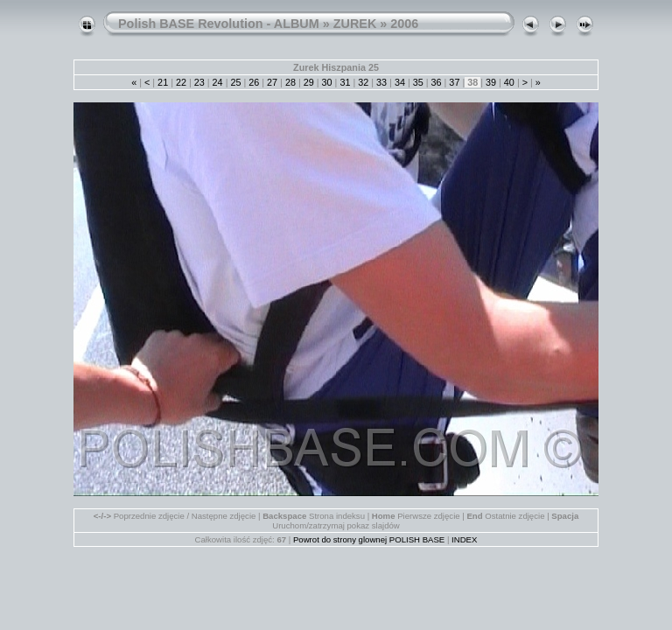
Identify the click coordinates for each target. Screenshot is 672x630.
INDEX (464, 539)
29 (309, 82)
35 (418, 82)
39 (491, 82)
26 (254, 82)
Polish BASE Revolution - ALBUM (219, 24)
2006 (404, 24)
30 (327, 82)
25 (235, 82)
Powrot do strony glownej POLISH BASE (369, 539)
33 (381, 82)
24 (218, 82)
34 (400, 82)
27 (272, 82)
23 (199, 82)
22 (181, 82)
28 (290, 82)
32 (363, 82)
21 (163, 82)
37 (454, 82)
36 (437, 82)
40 (509, 82)
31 (345, 82)
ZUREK (355, 24)
